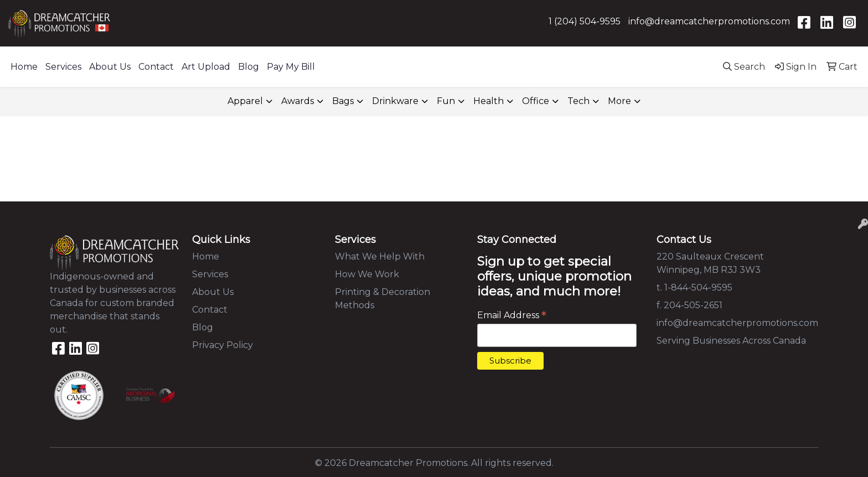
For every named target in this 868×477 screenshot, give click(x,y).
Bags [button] (343, 101)
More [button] (619, 101)
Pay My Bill (291, 67)
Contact (156, 67)
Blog (249, 67)
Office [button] (536, 101)
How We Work (367, 274)
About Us (110, 67)
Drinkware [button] (395, 101)
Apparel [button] (245, 101)
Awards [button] (298, 101)
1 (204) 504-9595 (585, 21)
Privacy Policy (223, 345)
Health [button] (489, 101)
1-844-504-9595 (698, 287)
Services (63, 67)
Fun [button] (446, 101)
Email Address (512, 315)
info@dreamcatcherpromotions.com (709, 21)
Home (24, 67)
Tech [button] (578, 101)
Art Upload (206, 67)
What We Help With (380, 256)
